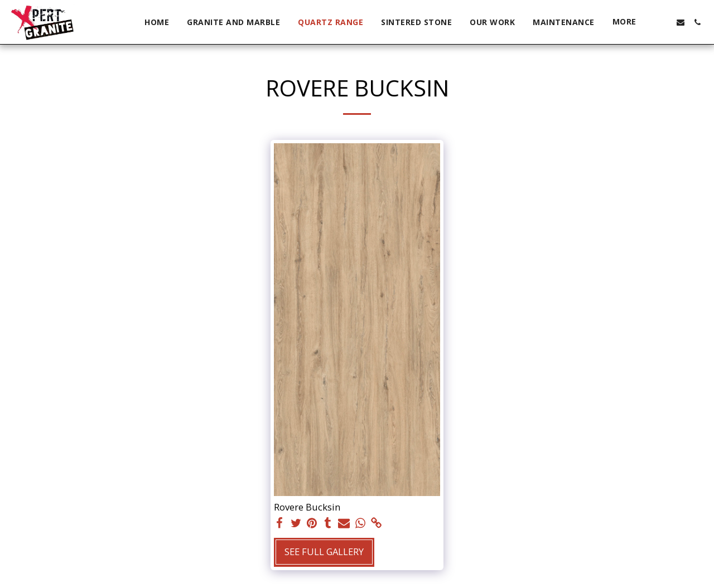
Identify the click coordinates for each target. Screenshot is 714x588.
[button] (664, 22)
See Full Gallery (324, 551)
